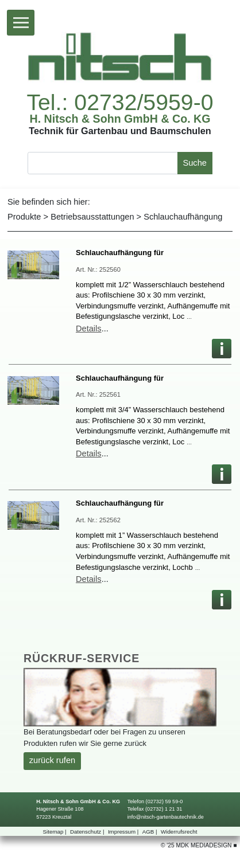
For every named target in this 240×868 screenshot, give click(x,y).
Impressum (124, 832)
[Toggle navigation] (21, 23)
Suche (194, 163)
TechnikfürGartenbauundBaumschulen (120, 131)
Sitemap (56, 832)
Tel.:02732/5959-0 (120, 102)
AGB (151, 832)
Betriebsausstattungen (92, 217)
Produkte (24, 217)
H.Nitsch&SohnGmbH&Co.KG (120, 119)
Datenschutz (88, 832)
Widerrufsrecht (179, 832)
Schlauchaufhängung (183, 217)
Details (89, 329)
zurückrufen (52, 760)
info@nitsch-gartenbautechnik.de (166, 817)
